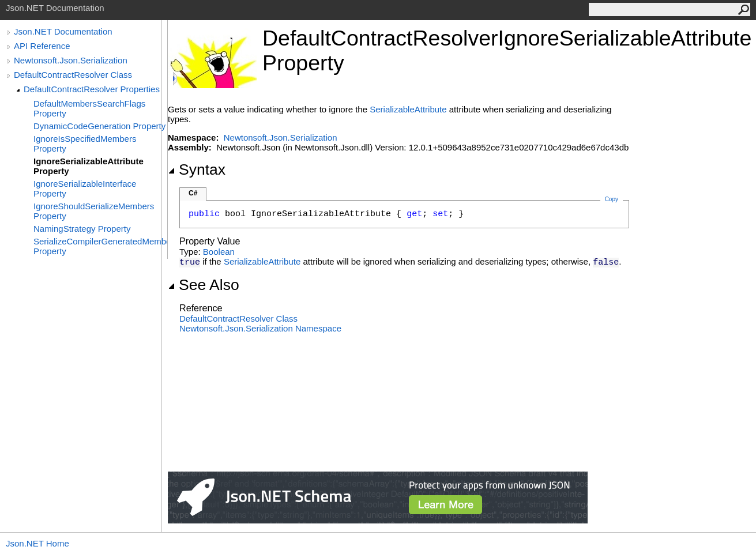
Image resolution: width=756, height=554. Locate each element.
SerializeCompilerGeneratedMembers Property (100, 246)
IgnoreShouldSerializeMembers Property (94, 211)
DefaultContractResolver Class (73, 75)
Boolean (219, 252)
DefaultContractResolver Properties (92, 89)
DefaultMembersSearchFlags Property (89, 108)
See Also (204, 285)
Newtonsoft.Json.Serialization (71, 60)
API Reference (42, 46)
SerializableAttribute (408, 109)
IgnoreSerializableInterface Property (85, 189)
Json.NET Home (37, 543)
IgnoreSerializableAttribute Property (89, 166)
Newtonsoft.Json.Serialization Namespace (260, 328)
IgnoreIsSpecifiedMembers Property (85, 144)
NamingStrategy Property (82, 229)
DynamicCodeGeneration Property (99, 126)
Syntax (197, 169)
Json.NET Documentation (63, 31)
